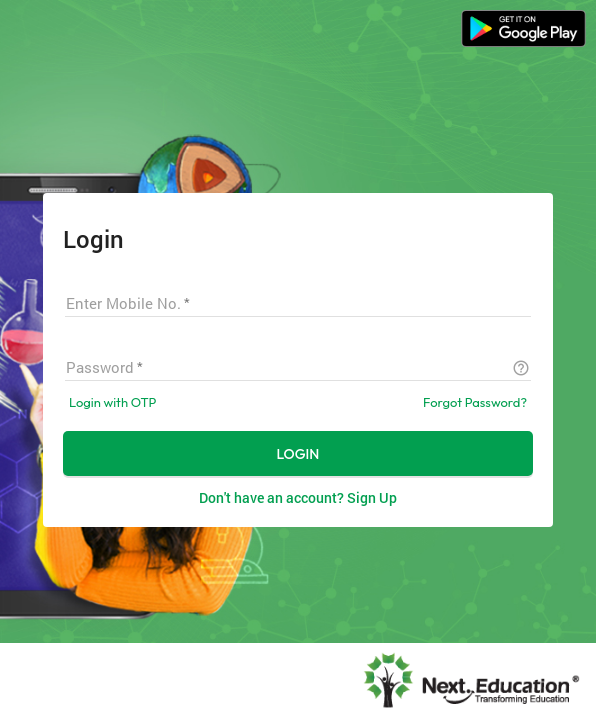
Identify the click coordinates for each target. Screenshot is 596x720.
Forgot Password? (475, 402)
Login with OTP (112, 402)
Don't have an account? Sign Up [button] (298, 497)
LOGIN (298, 454)
